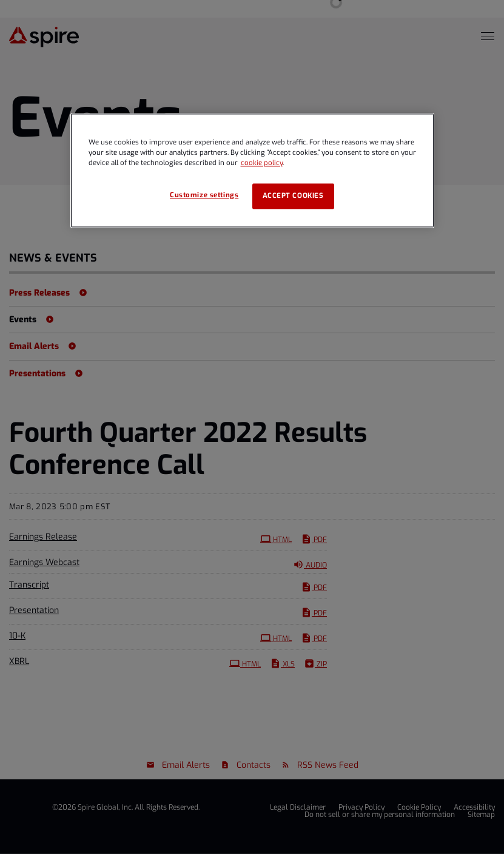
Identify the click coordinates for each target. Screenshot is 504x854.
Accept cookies (293, 196)
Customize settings (204, 196)
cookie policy (262, 164)
